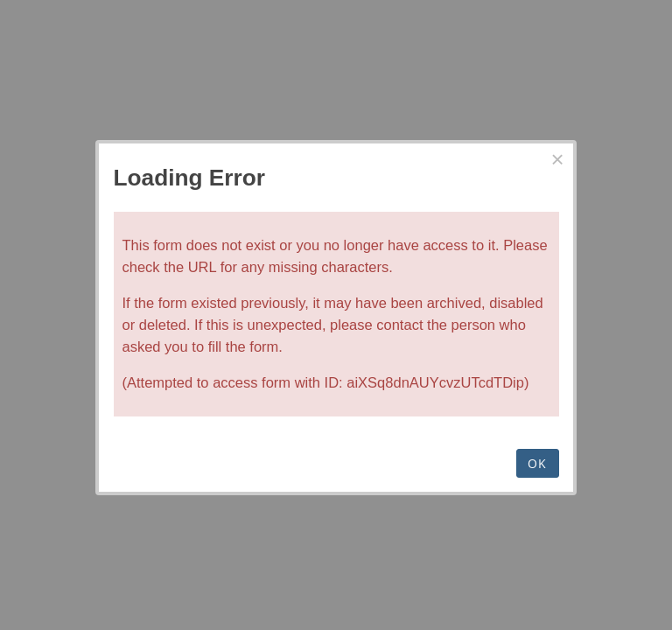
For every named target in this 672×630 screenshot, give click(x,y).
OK (538, 463)
